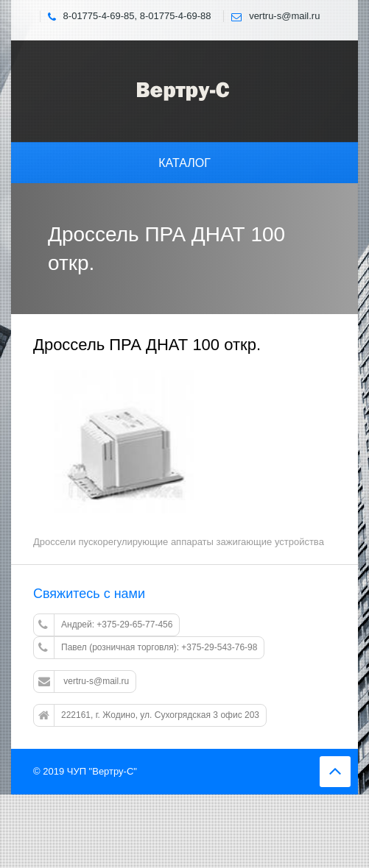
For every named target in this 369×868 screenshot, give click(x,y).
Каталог (184, 163)
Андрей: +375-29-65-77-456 (105, 625)
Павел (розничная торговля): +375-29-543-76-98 (148, 648)
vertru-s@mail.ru (84, 682)
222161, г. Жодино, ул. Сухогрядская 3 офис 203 (149, 716)
